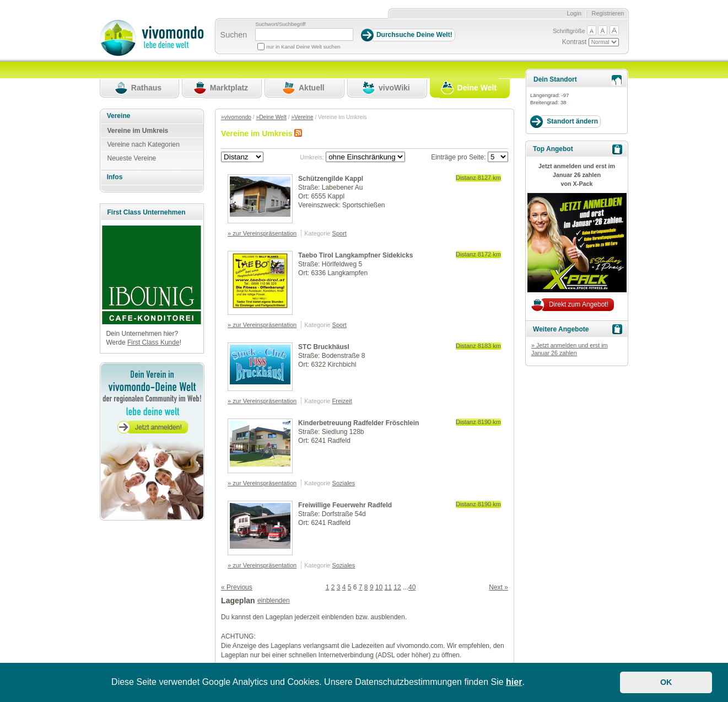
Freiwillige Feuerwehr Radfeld (345, 505)
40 (412, 587)
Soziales (344, 483)
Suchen (234, 35)
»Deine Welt (271, 117)
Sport (339, 233)
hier (514, 682)
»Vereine (302, 117)
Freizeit (342, 401)
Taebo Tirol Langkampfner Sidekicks (355, 255)
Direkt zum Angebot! (579, 304)
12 (397, 587)
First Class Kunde (153, 342)
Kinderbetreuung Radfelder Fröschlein (358, 423)
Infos (115, 177)
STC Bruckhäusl (324, 347)
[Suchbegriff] (304, 34)
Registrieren (608, 13)
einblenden (274, 601)
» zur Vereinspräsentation (262, 233)
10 (379, 587)
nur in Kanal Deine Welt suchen (303, 47)
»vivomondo (236, 117)
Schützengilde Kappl (331, 179)
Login (574, 13)
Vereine (119, 116)
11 (388, 587)
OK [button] (666, 682)
